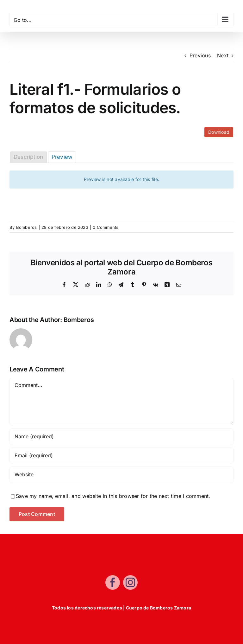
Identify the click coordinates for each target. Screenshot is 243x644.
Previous (200, 55)
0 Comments (106, 227)
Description (28, 157)
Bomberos (27, 227)
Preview (62, 157)
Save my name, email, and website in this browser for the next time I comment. (113, 496)
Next (223, 55)
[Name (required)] (121, 436)
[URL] (121, 474)
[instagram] (130, 584)
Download (219, 132)
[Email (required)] (121, 455)
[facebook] (113, 584)
